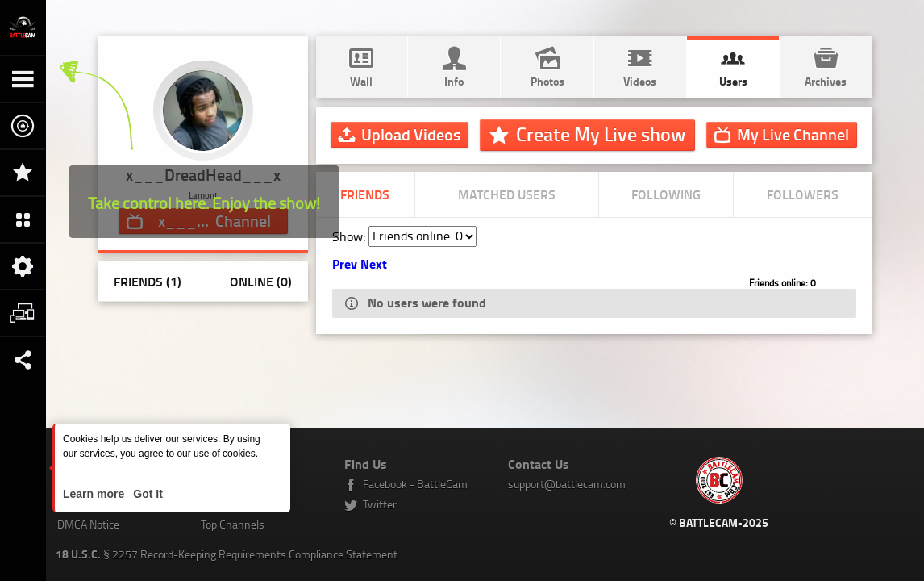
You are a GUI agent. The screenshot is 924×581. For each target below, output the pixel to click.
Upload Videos (411, 134)
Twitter (380, 504)
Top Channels (233, 524)
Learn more (95, 494)
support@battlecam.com (567, 484)
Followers (803, 194)
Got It (146, 494)
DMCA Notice (88, 524)
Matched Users (507, 194)
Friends (365, 194)
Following (666, 194)
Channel (793, 134)
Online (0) (261, 281)
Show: (350, 236)
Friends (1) (148, 281)
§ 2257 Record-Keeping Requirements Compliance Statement (227, 554)
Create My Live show (601, 134)
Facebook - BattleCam (415, 484)
